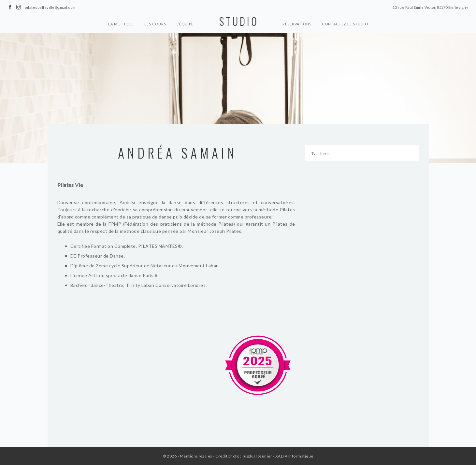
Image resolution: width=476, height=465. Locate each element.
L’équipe (185, 24)
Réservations (297, 24)
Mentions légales (196, 456)
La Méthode (121, 24)
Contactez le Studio (345, 24)
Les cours (155, 24)
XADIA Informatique (294, 456)
